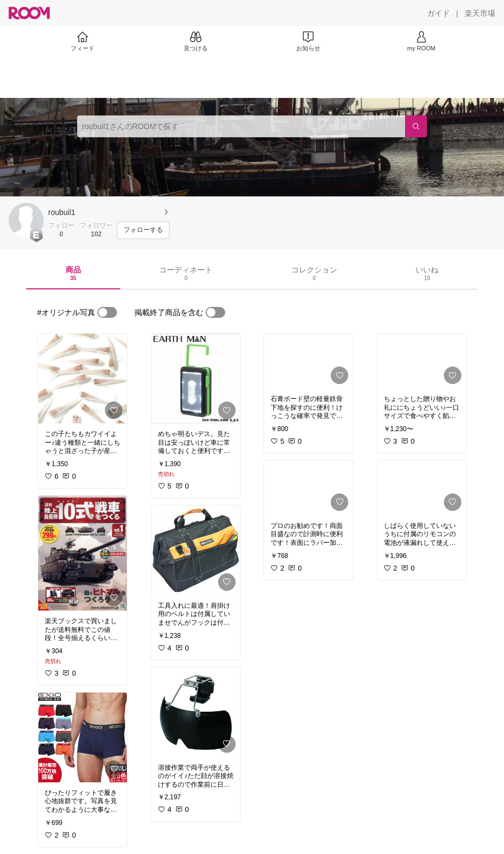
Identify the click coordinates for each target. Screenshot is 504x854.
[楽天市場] (480, 13)
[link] (83, 379)
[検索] (416, 126)
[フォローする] (143, 230)
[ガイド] (438, 13)
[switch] (107, 312)
